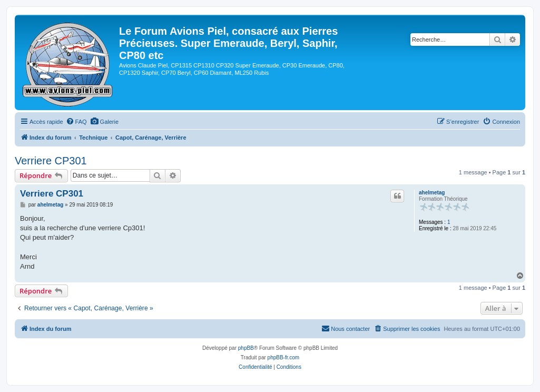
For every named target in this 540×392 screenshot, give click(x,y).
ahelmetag (432, 193)
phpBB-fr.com (284, 357)
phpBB (246, 348)
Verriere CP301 (51, 161)
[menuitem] (76, 122)
